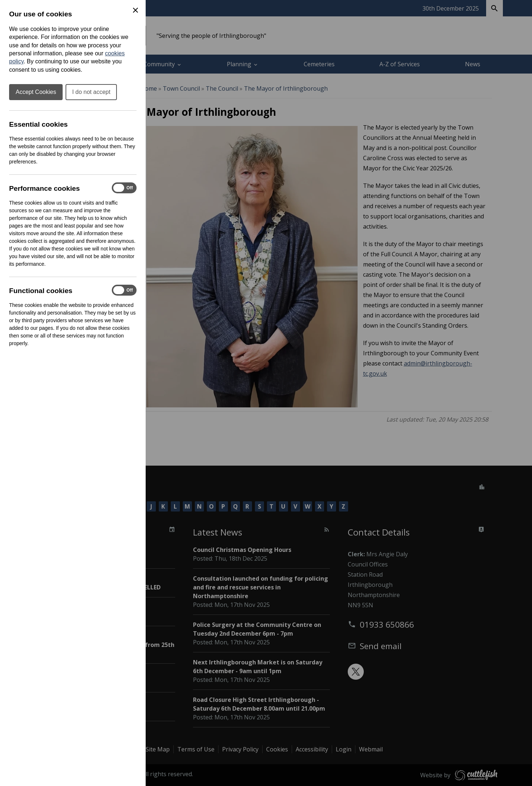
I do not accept (91, 92)
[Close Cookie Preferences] (135, 10)
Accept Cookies (36, 92)
